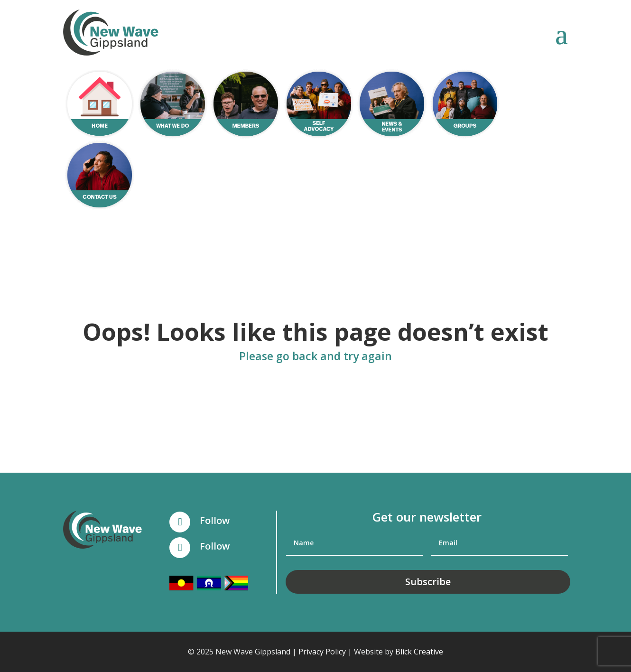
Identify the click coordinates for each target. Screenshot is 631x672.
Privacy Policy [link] (322, 652)
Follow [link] (215, 520)
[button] (561, 34)
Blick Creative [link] (419, 652)
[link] (111, 33)
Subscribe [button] (428, 582)
